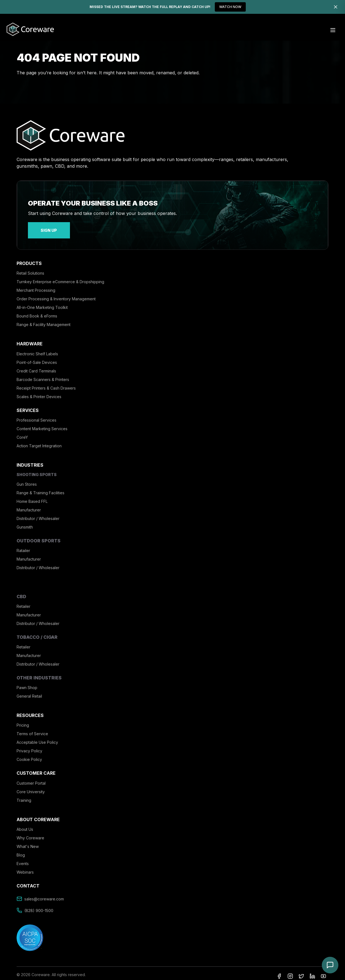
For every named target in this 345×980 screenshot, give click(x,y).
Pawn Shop (27, 684)
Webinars (25, 868)
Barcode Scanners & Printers (43, 376)
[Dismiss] (336, 7)
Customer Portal (31, 779)
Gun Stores (27, 480)
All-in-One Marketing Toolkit (42, 304)
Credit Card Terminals (36, 367)
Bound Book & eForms (37, 312)
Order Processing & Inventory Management (56, 295)
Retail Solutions (30, 270)
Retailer (23, 602)
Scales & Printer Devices (39, 393)
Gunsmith (25, 523)
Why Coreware (30, 834)
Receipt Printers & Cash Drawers (46, 384)
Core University (31, 788)
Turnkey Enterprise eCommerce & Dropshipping (60, 278)
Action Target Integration (39, 442)
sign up (42, 228)
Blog (21, 851)
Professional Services (36, 416)
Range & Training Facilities (40, 489)
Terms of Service (32, 730)
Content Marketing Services (42, 425)
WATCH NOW (230, 7)
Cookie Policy (29, 756)
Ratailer (23, 547)
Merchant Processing (36, 287)
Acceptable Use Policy (37, 739)
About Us (25, 825)
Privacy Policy (29, 747)
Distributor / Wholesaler (38, 515)
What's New (28, 843)
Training (24, 796)
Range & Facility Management (44, 321)
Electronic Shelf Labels (37, 350)
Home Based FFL (32, 497)
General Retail (29, 692)
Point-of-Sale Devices (37, 358)
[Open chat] (330, 965)
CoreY (22, 433)
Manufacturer (29, 506)
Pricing (23, 722)
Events (23, 860)
